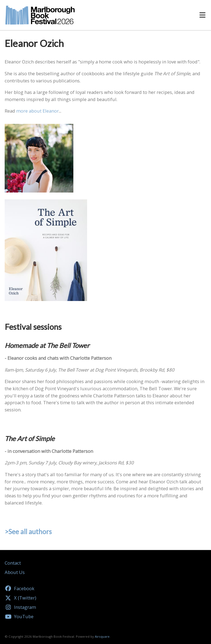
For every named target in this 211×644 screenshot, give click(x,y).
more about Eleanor (38, 111)
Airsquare (102, 636)
